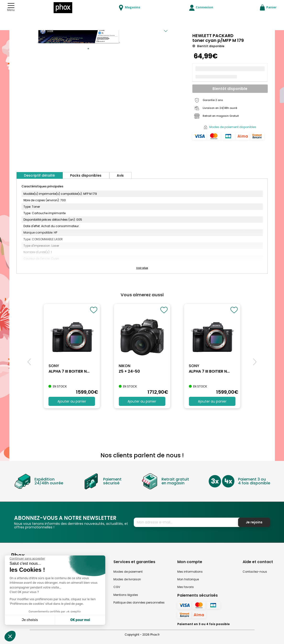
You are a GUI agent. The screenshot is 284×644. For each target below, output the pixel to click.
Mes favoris (186, 587)
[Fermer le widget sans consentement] (27, 559)
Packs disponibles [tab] (86, 175)
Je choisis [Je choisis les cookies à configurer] (30, 620)
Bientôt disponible (230, 89)
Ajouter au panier (72, 401)
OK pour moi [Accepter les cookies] (80, 620)
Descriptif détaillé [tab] (39, 175)
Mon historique (188, 579)
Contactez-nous (255, 572)
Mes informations (190, 572)
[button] (88, 49)
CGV (117, 587)
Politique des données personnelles (139, 602)
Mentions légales (126, 595)
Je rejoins (254, 522)
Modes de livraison (127, 579)
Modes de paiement (128, 572)
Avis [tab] (120, 175)
